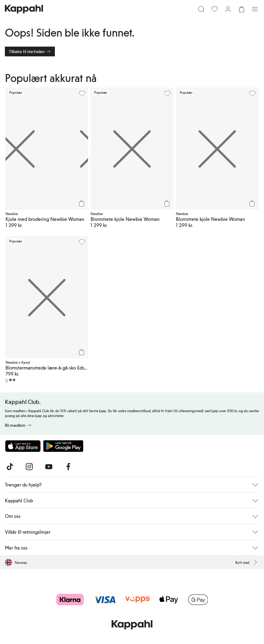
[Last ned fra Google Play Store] (63, 446)
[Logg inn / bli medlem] (228, 9)
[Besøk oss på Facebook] (68, 467)
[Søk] (201, 9)
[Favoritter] (215, 9)
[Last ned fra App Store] (23, 446)
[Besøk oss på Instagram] (29, 467)
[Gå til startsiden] (24, 9)
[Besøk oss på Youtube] (49, 467)
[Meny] (255, 9)
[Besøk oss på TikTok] (10, 467)
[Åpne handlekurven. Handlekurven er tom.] (241, 9)
